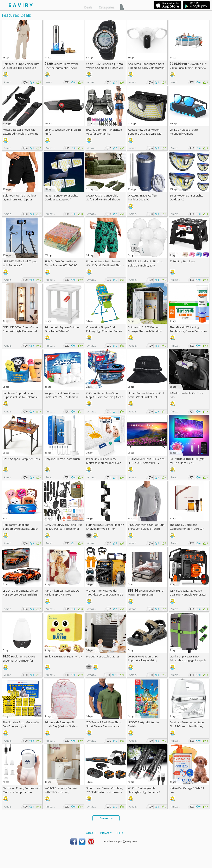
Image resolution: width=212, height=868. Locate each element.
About (91, 833)
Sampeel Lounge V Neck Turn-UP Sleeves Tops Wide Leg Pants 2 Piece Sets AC (22, 68)
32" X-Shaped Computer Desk (21, 459)
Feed (119, 833)
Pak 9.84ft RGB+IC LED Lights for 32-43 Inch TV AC (187, 461)
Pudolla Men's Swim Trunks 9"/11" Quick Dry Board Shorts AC (105, 265)
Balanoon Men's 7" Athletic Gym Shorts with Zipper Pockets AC (20, 199)
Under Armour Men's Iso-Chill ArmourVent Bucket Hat (146, 395)
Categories (107, 7)
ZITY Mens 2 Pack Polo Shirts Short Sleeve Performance (104, 724)
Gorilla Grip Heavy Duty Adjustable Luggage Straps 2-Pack (188, 660)
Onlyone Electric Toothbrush (62, 459)
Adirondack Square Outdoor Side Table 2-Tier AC (62, 329)
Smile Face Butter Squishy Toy (63, 656)
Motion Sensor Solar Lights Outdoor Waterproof (61, 197)
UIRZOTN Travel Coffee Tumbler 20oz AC (142, 197)
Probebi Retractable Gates (103, 656)
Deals (88, 7)
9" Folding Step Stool (182, 261)
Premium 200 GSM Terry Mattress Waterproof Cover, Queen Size (104, 463)
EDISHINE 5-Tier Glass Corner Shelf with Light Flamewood (21, 329)
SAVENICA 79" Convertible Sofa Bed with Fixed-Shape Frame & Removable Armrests (105, 199)
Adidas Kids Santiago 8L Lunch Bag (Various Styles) (61, 724)
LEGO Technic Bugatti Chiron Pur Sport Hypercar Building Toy (20, 594)
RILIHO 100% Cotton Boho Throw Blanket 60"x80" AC (61, 263)
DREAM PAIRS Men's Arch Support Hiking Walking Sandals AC (144, 660)
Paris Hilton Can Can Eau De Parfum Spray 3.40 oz (62, 593)
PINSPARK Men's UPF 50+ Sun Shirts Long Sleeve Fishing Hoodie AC (146, 529)
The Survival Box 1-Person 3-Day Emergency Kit (21, 724)
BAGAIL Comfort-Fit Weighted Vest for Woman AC (104, 132)
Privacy (106, 833)
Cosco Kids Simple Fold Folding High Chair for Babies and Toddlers (104, 331)
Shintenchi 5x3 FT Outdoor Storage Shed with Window (145, 329)
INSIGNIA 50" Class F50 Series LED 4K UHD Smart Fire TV (146, 461)
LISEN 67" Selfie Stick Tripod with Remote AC (20, 263)
